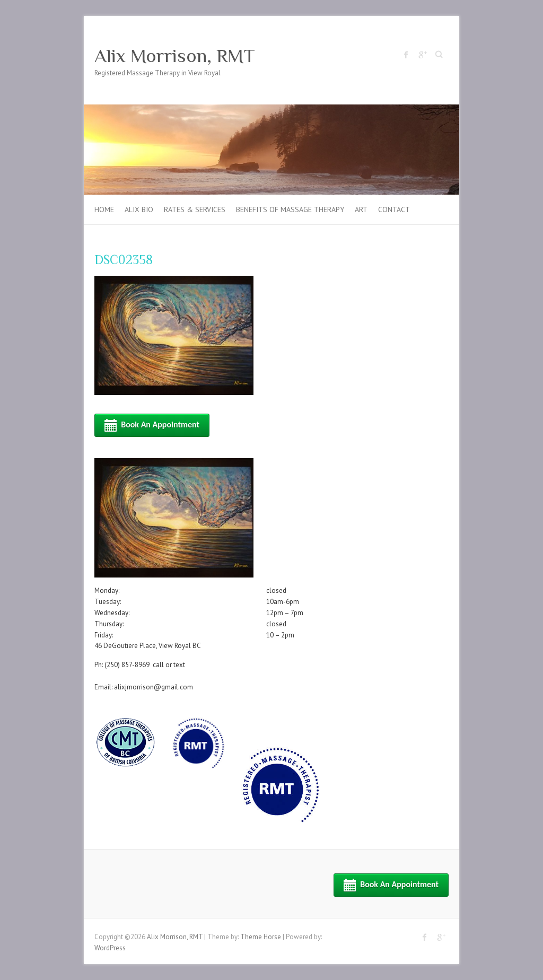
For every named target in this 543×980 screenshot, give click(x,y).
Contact (394, 209)
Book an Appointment (152, 425)
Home (104, 209)
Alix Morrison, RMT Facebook (406, 55)
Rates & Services (195, 209)
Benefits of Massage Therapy (290, 209)
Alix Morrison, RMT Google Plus (422, 55)
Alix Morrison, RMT (175, 56)
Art (361, 209)
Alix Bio (139, 209)
